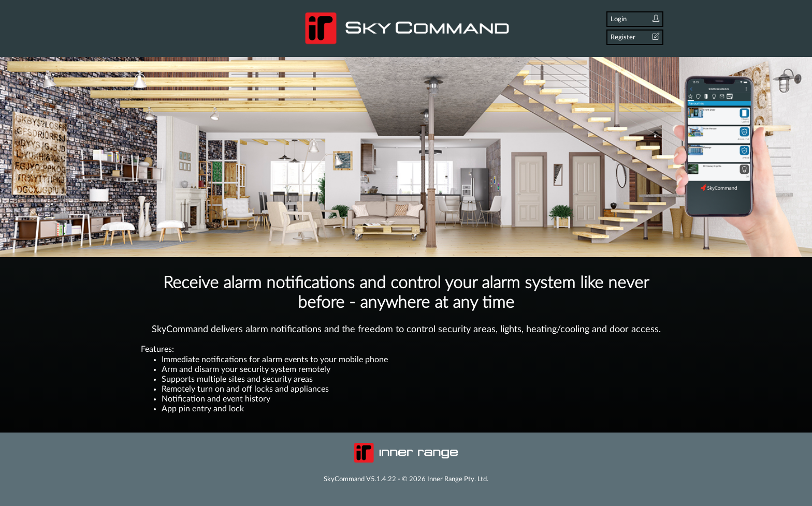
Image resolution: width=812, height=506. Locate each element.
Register (635, 37)
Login (635, 19)
